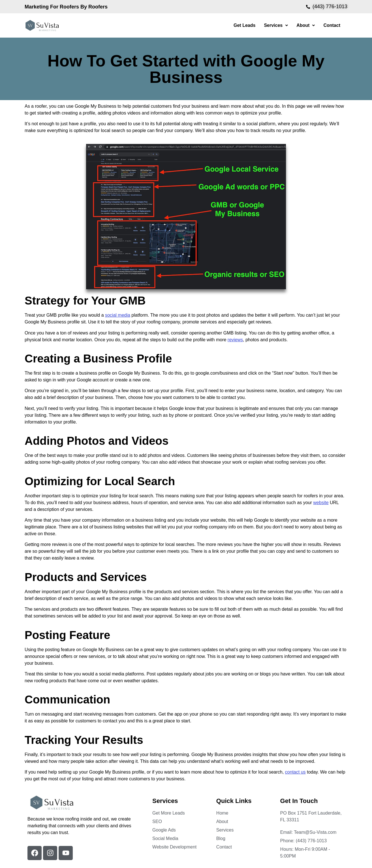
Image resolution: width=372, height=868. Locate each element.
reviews (235, 340)
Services (276, 25)
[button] (276, 25)
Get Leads (244, 25)
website (321, 503)
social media (118, 315)
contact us (295, 772)
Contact (332, 25)
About (306, 25)
